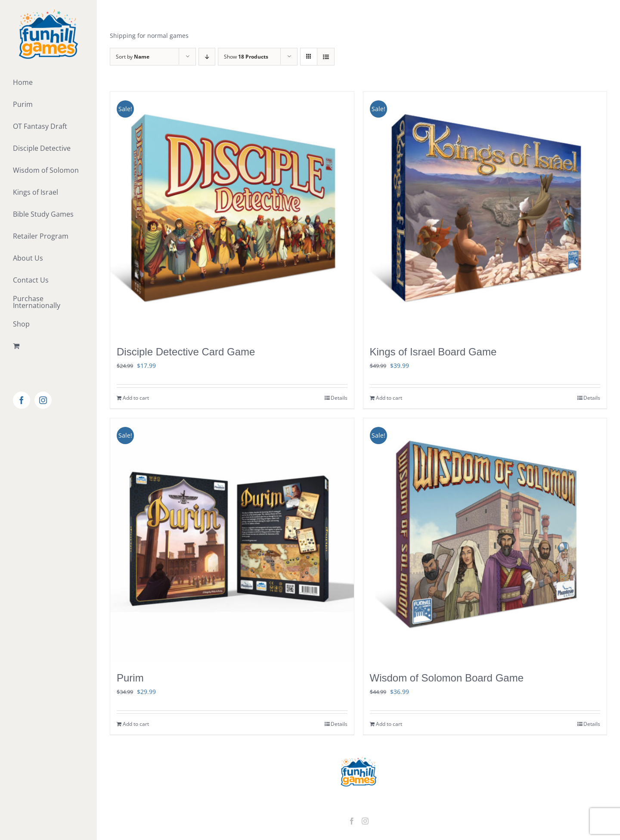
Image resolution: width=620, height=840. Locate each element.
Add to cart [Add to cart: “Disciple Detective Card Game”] (136, 398)
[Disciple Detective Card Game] (232, 214)
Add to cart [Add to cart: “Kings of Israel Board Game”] (389, 398)
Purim (130, 678)
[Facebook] (352, 821)
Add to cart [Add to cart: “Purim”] (136, 724)
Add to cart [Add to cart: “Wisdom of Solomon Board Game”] (389, 724)
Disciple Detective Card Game (186, 352)
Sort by (133, 57)
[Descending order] (207, 57)
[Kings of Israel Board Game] (485, 214)
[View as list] (326, 57)
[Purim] (232, 540)
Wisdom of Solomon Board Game (447, 678)
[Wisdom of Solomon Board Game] (485, 540)
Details (339, 398)
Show (246, 57)
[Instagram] (365, 821)
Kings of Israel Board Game (433, 352)
